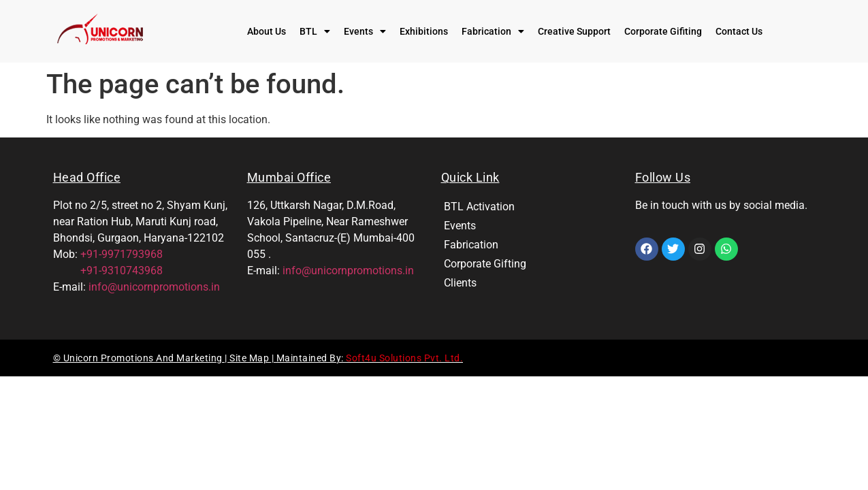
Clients (460, 283)
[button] (315, 31)
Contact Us (739, 31)
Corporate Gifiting (663, 31)
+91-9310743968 (108, 271)
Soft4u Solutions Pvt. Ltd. (404, 358)
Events (365, 31)
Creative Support (574, 31)
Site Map (251, 358)
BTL (315, 31)
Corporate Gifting (485, 264)
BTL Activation (479, 207)
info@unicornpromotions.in (154, 287)
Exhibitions (424, 31)
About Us (267, 31)
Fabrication (493, 31)
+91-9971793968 (122, 254)
